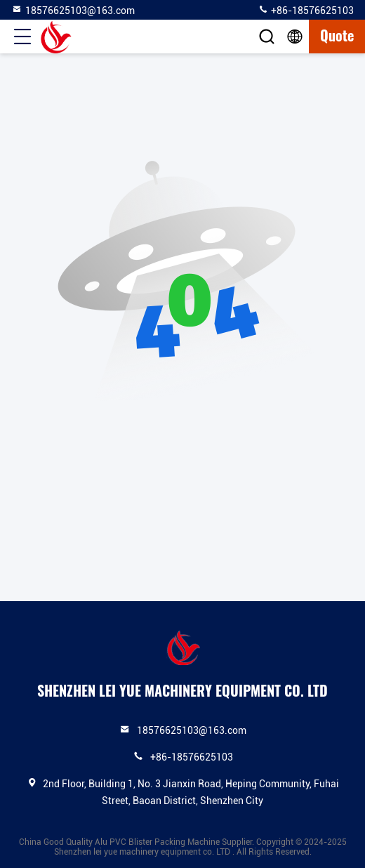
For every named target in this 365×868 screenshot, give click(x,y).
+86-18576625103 (306, 10)
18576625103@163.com (73, 10)
